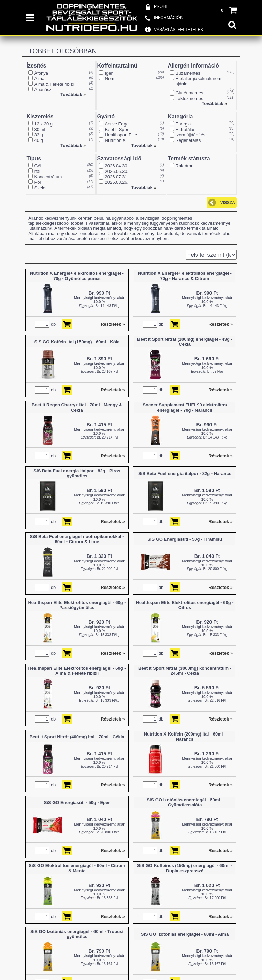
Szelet (41, 188)
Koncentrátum (48, 177)
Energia (183, 124)
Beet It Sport (117, 129)
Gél (38, 166)
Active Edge (117, 124)
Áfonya (41, 73)
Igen (109, 73)
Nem (110, 79)
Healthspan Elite (121, 135)
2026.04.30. (117, 166)
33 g (39, 135)
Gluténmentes (190, 93)
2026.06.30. (117, 171)
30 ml (40, 129)
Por (38, 182)
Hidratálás (186, 129)
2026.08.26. (117, 182)
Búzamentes (188, 73)
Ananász (43, 90)
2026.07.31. (117, 177)
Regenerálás (188, 140)
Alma (40, 79)
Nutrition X (115, 140)
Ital (37, 171)
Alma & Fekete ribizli (55, 84)
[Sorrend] (211, 255)
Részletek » (113, 324)
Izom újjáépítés (191, 135)
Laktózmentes (190, 98)
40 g (39, 140)
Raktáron (185, 166)
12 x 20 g (44, 124)
